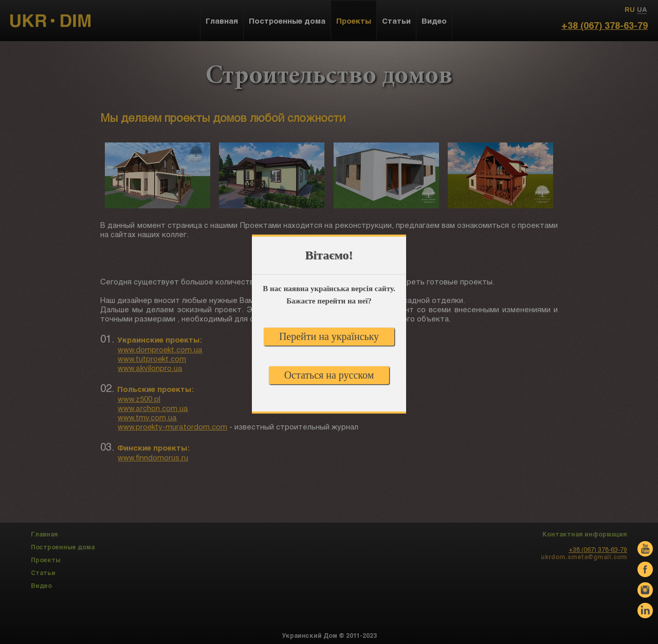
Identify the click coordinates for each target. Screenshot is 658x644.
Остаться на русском (329, 375)
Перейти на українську (329, 336)
